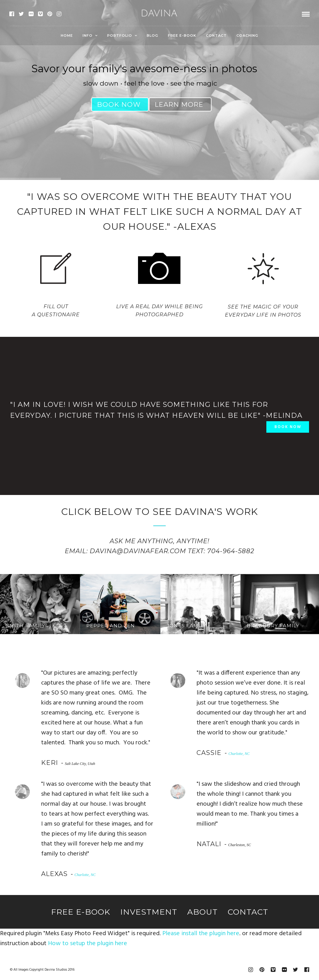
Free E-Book (182, 35)
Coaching (247, 35)
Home (67, 35)
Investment (149, 912)
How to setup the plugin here (88, 944)
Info (88, 35)
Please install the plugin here (201, 934)
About (202, 912)
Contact (216, 35)
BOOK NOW (288, 427)
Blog (152, 35)
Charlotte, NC (239, 754)
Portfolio (120, 35)
